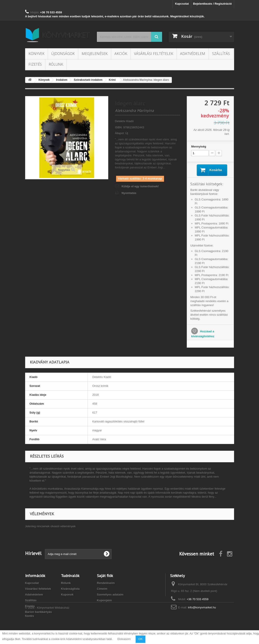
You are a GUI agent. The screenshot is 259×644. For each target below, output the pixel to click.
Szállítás (221, 54)
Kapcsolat (182, 4)
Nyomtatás (129, 193)
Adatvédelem (193, 54)
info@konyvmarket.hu (202, 607)
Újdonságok (63, 54)
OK (141, 639)
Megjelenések (95, 54)
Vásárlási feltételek (154, 54)
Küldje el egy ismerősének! (140, 186)
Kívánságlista (70, 589)
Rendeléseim (106, 583)
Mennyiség (199, 146)
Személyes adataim (110, 595)
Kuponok (67, 595)
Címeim (102, 589)
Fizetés (35, 64)
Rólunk (56, 64)
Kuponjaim (104, 600)
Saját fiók (105, 576)
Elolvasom (124, 639)
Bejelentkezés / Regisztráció (212, 4)
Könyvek (36, 54)
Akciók (121, 54)
